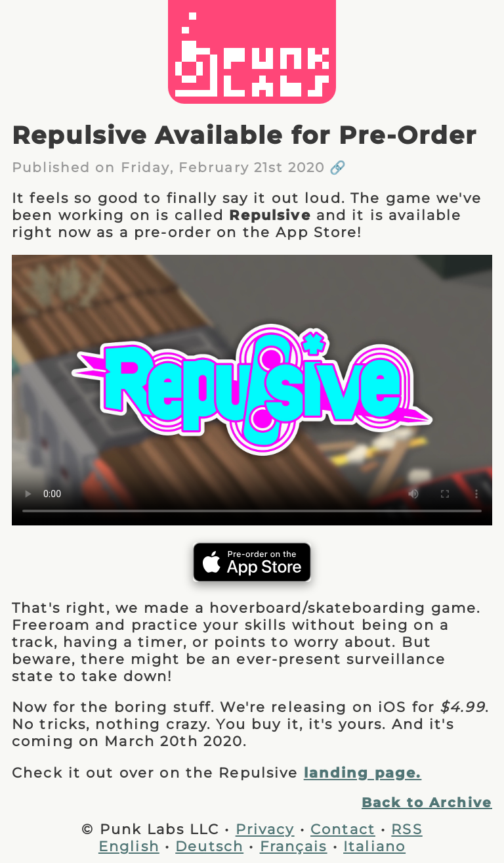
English (129, 846)
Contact (343, 829)
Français (294, 846)
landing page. (363, 772)
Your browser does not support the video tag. (252, 390)
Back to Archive (427, 803)
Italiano (374, 846)
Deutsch (209, 846)
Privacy (265, 829)
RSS (407, 829)
